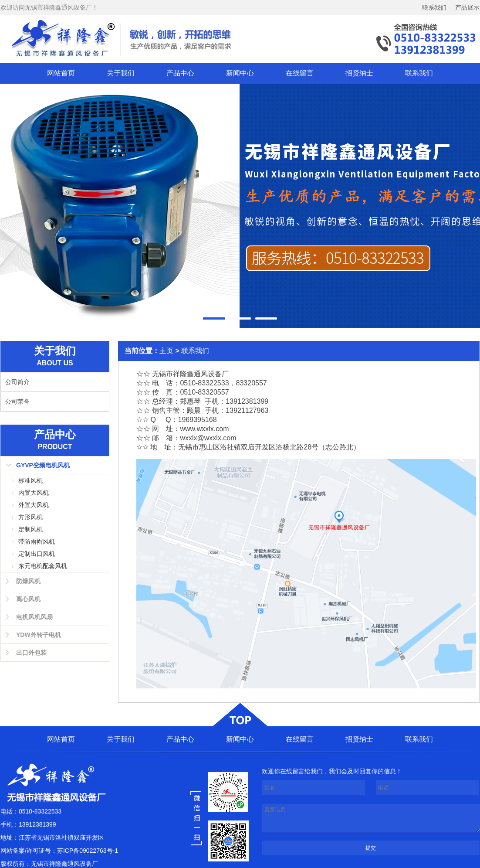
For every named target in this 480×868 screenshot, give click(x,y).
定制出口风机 (37, 554)
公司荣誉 (17, 402)
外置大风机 (34, 505)
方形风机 (30, 517)
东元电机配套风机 (43, 566)
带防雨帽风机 (37, 541)
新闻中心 (240, 73)
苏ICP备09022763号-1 (88, 851)
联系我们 (434, 7)
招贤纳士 (359, 73)
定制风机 (30, 529)
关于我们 (121, 73)
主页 (166, 351)
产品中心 (180, 73)
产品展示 (467, 7)
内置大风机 (34, 493)
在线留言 (300, 73)
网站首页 (61, 73)
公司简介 (17, 382)
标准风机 (30, 480)
